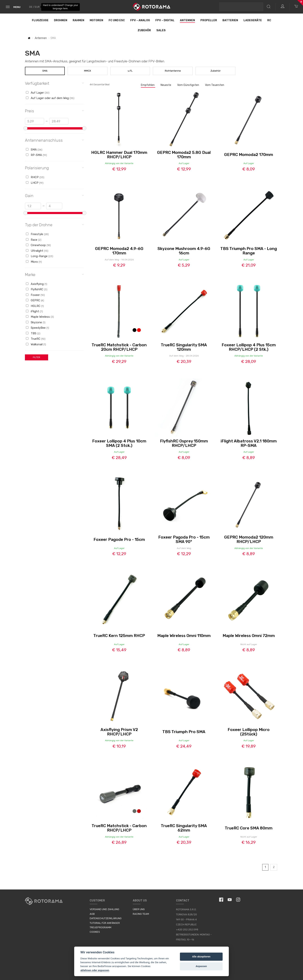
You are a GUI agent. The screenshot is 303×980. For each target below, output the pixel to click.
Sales (161, 30)
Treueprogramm (100, 927)
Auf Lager (38, 93)
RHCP (35, 177)
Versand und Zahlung (104, 909)
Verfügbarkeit (54, 83)
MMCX (88, 71)
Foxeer (35, 295)
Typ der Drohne (54, 225)
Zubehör (144, 30)
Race (34, 240)
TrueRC (36, 339)
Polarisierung (54, 168)
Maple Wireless (40, 317)
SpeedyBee (37, 328)
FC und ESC (117, 20)
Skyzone (36, 322)
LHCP (35, 183)
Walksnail (36, 344)
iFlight (34, 311)
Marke (54, 274)
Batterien (230, 20)
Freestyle (37, 234)
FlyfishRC (37, 289)
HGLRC (35, 306)
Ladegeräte (253, 20)
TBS (33, 333)
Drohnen (61, 20)
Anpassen (201, 966)
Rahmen (78, 20)
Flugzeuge (40, 20)
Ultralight (37, 251)
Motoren (96, 20)
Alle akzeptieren (201, 957)
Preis (54, 111)
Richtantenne (173, 71)
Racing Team (141, 914)
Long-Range (40, 256)
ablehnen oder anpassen (95, 970)
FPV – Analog (140, 20)
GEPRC (35, 300)
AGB (92, 914)
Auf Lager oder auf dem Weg (50, 98)
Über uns (139, 909)
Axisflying (37, 284)
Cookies (95, 932)
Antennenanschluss (54, 140)
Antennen (187, 20)
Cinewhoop (38, 245)
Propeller (209, 20)
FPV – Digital (165, 20)
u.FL (130, 71)
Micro (34, 262)
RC (269, 20)
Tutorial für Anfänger (105, 923)
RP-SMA (36, 155)
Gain (54, 195)
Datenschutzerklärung (106, 918)
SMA (45, 71)
